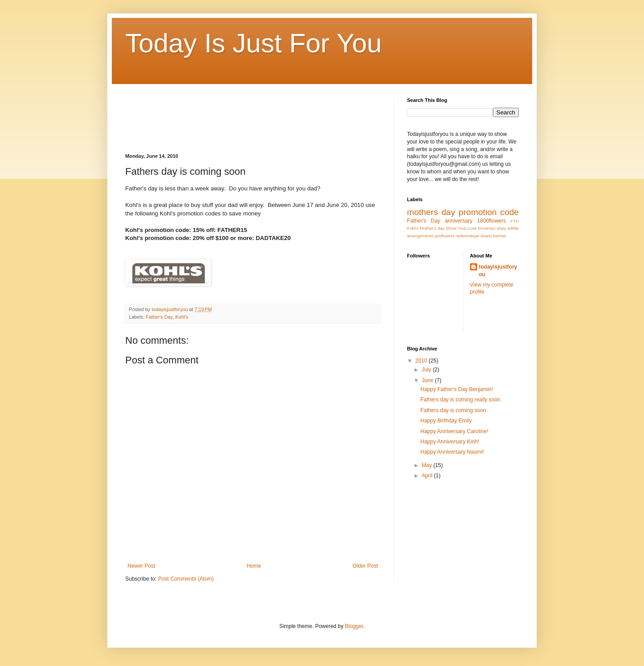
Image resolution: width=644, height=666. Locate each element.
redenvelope (468, 236)
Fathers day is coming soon (453, 410)
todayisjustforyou (498, 271)
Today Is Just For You (254, 43)
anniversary (458, 221)
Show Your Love (462, 228)
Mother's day (432, 228)
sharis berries (493, 236)
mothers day (431, 212)
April (428, 476)
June (428, 380)
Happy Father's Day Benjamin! (457, 389)
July (427, 370)
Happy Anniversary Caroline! (454, 431)
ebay (502, 228)
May (428, 465)
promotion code (489, 212)
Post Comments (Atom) (186, 579)
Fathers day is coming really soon (460, 400)
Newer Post (141, 566)
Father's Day (159, 317)
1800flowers (492, 221)
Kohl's (182, 317)
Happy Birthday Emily (446, 421)
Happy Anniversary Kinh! (450, 442)
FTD (515, 221)
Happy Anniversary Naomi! (452, 452)
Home (254, 566)
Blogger (354, 626)
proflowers (445, 236)
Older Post (365, 566)
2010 (422, 361)
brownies (487, 228)
